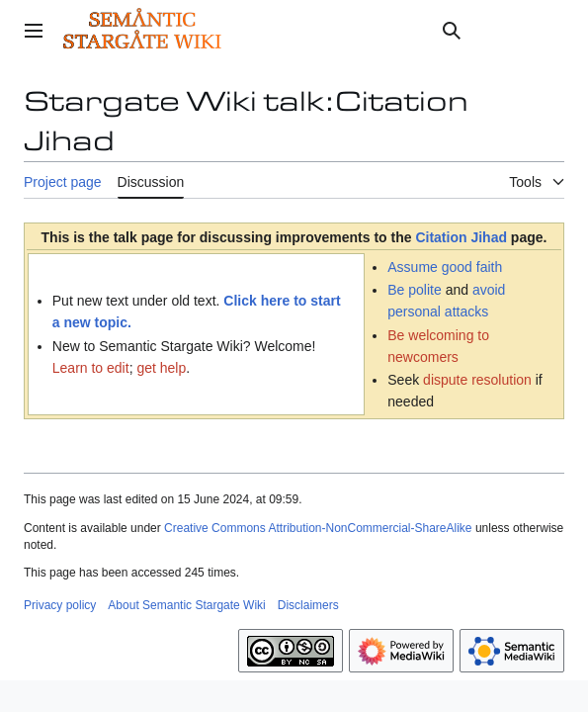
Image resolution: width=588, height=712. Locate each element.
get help (161, 368)
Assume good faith (445, 267)
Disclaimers (308, 605)
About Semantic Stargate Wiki (186, 605)
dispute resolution (477, 380)
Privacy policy (60, 605)
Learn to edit (91, 368)
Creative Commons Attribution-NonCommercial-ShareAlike (318, 528)
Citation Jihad (461, 237)
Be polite (414, 290)
